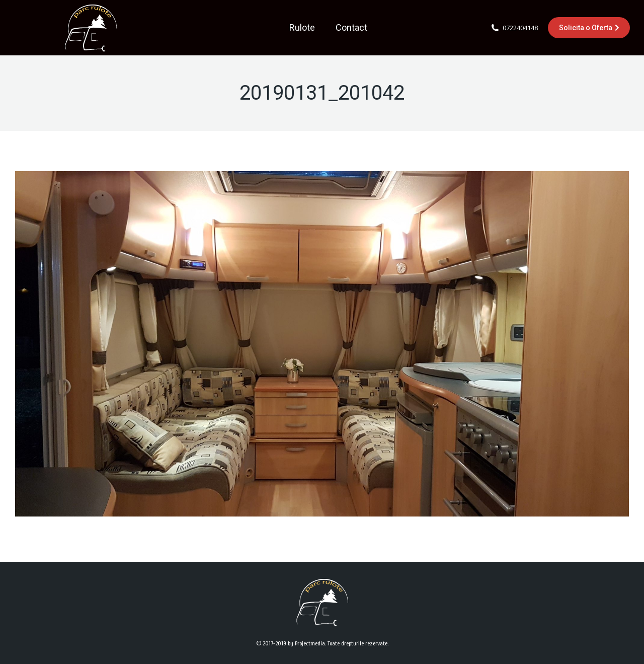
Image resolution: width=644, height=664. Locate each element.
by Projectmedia (306, 643)
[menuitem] (302, 28)
